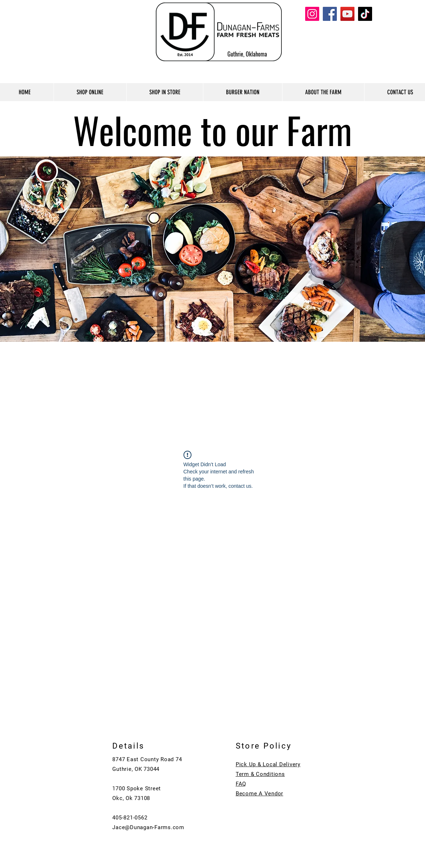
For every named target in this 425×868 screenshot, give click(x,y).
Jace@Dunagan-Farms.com (148, 827)
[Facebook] (330, 14)
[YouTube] (347, 14)
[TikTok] (365, 14)
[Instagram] (312, 14)
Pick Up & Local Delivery (268, 764)
